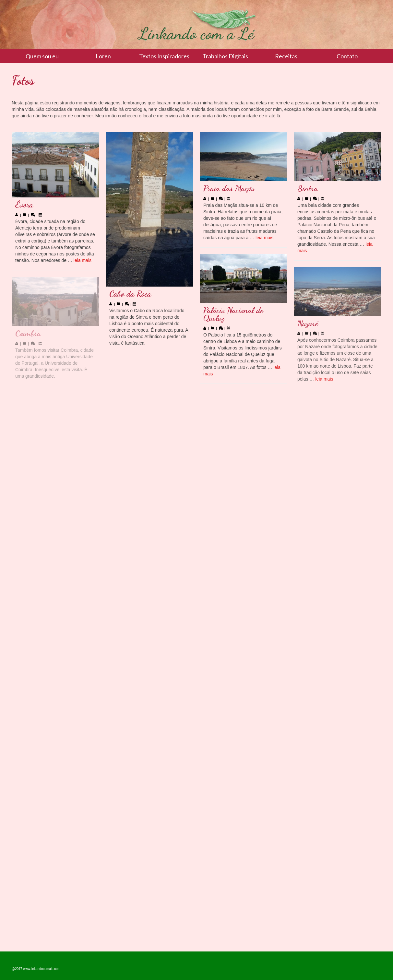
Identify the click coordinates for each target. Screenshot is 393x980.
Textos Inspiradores (164, 56)
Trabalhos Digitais (225, 56)
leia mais (83, 260)
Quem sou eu (42, 56)
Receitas (286, 56)
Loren (103, 56)
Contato (347, 56)
